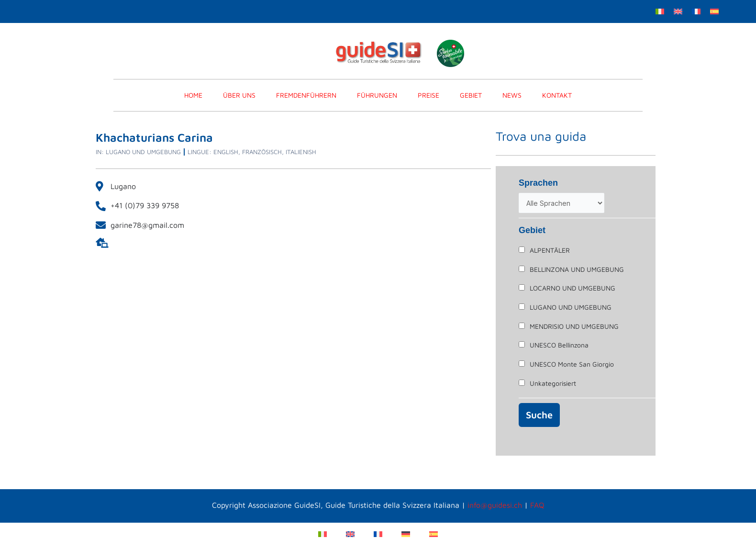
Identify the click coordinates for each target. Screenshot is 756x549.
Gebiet (471, 95)
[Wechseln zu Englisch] (678, 11)
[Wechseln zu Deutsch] (406, 533)
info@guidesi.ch (495, 505)
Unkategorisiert (553, 383)
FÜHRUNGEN (377, 95)
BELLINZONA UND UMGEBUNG (577, 269)
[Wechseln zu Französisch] (696, 11)
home (193, 95)
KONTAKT (557, 95)
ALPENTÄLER (550, 250)
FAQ (537, 505)
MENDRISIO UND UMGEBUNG (574, 326)
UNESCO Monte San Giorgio (572, 364)
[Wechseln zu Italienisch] (660, 11)
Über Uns (239, 95)
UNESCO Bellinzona (559, 345)
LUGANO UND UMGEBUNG (571, 307)
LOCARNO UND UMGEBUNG (573, 288)
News (512, 95)
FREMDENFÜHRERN (306, 95)
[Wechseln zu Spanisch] (714, 11)
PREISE (428, 95)
